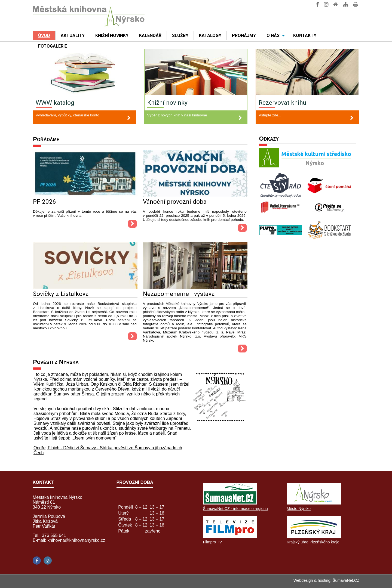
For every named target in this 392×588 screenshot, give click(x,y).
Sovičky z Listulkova (61, 294)
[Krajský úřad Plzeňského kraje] (314, 536)
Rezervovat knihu (282, 103)
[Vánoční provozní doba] (195, 195)
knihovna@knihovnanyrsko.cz (76, 540)
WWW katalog (55, 103)
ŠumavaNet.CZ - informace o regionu (235, 509)
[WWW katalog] (84, 73)
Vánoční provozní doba (175, 202)
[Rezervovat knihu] (307, 73)
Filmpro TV (212, 542)
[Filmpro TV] (230, 536)
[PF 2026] (85, 195)
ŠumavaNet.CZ (346, 580)
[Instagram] (48, 561)
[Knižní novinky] (196, 73)
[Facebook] (37, 561)
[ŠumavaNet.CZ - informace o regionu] (230, 503)
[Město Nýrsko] (314, 503)
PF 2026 (45, 202)
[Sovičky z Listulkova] (85, 288)
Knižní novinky (167, 103)
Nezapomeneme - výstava (179, 294)
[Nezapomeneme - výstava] (195, 288)
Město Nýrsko (299, 509)
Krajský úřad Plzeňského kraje (313, 542)
